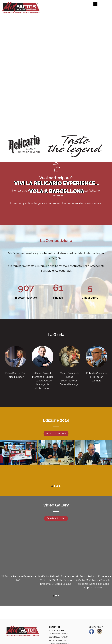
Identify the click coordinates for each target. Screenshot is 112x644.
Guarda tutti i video (56, 518)
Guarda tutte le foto (56, 434)
